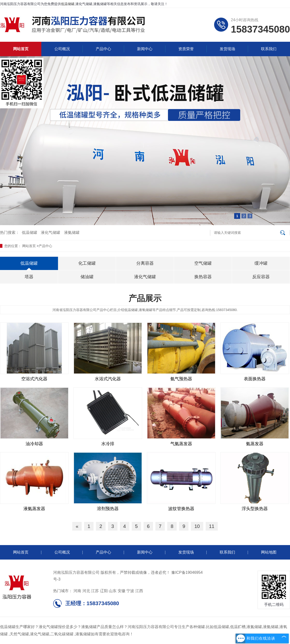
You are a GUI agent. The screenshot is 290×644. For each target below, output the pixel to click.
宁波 (130, 591)
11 (212, 526)
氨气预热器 (181, 379)
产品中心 (103, 49)
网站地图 (269, 552)
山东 (113, 591)
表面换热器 (255, 379)
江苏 (95, 591)
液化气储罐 (51, 232)
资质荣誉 (186, 49)
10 (197, 526)
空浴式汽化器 (34, 379)
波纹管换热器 (181, 509)
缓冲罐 (261, 263)
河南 (77, 591)
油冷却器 (34, 444)
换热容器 (203, 277)
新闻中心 (145, 49)
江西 (139, 591)
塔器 (29, 277)
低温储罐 (68, 4)
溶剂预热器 (108, 509)
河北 (86, 591)
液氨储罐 (72, 232)
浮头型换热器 (255, 509)
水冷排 (108, 444)
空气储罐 (203, 263)
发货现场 (227, 49)
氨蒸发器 (255, 444)
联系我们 (269, 49)
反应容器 (261, 277)
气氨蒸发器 (181, 444)
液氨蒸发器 (34, 509)
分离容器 (145, 263)
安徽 (122, 591)
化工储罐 (87, 263)
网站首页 (21, 49)
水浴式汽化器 (108, 379)
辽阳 (104, 591)
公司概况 (62, 49)
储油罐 (87, 277)
